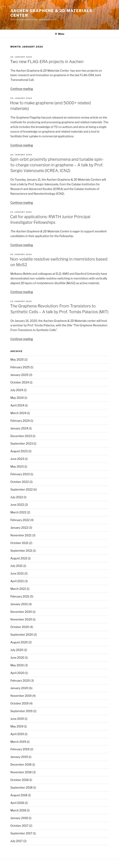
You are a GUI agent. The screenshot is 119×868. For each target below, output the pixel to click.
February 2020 (20, 681)
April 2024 (17, 405)
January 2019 (19, 757)
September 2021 (21, 551)
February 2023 (20, 474)
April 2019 (17, 734)
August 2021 (19, 558)
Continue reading (22, 89)
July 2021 (17, 566)
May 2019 (17, 726)
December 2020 (21, 612)
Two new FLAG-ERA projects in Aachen (47, 62)
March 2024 (19, 413)
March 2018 (18, 810)
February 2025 (20, 367)
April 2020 (18, 673)
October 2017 (19, 826)
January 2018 (19, 818)
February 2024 (20, 421)
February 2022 (20, 520)
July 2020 (17, 650)
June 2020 (17, 658)
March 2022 (18, 512)
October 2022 (20, 482)
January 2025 (19, 375)
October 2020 (20, 627)
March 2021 (18, 589)
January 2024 (19, 428)
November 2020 (21, 619)
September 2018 (22, 788)
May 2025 (17, 360)
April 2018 (17, 803)
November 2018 (21, 772)
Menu (60, 34)
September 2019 (22, 711)
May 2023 (17, 467)
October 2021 (19, 543)
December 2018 (21, 765)
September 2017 (21, 833)
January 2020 (19, 688)
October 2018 (20, 780)
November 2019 (21, 696)
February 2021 (20, 596)
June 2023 (17, 459)
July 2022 (17, 497)
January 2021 (19, 604)
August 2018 (19, 795)
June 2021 (17, 573)
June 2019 (17, 719)
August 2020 (19, 642)
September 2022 (22, 490)
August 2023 (19, 451)
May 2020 (17, 665)
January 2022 (19, 528)
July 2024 (17, 390)
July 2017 (17, 841)
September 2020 (22, 635)
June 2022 (17, 505)
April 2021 (17, 581)
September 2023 (22, 444)
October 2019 (20, 703)
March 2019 (18, 742)
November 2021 (21, 535)
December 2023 (21, 436)
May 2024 (17, 398)
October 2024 (20, 382)
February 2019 (20, 749)
